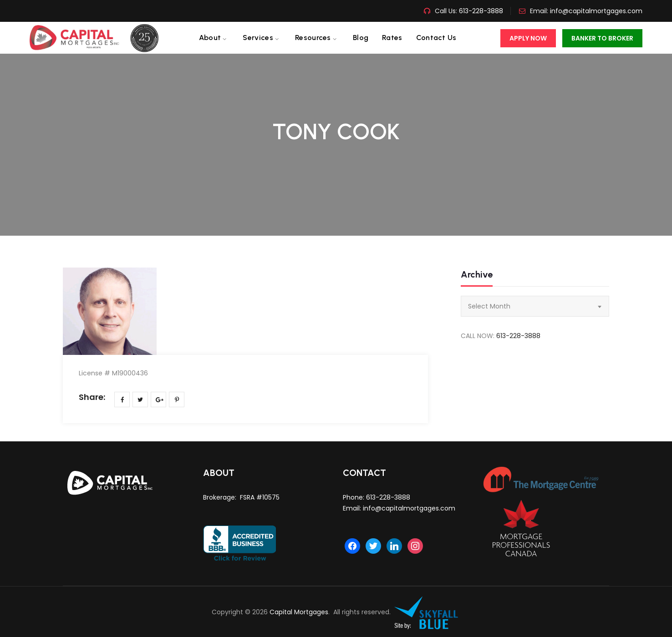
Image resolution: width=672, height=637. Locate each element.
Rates (392, 38)
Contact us (436, 38)
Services (258, 38)
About (210, 38)
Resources (313, 38)
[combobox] (535, 306)
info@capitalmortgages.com (596, 11)
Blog (361, 38)
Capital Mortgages (299, 612)
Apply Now (528, 38)
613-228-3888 (480, 11)
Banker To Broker (602, 38)
